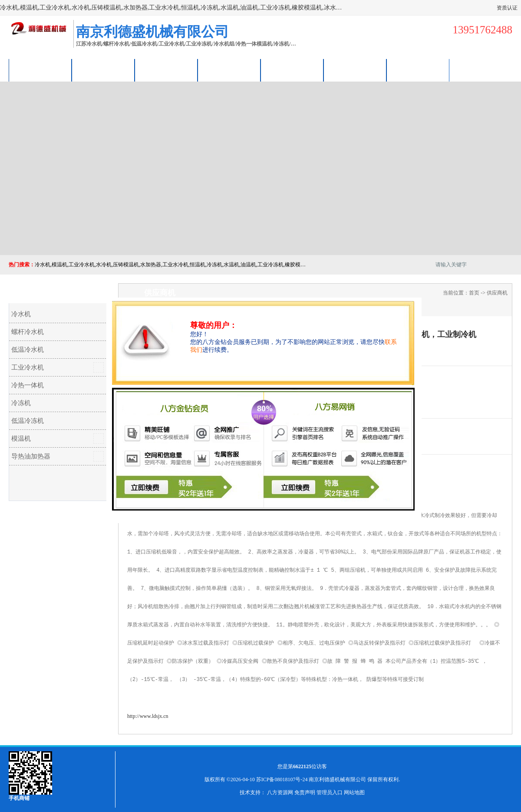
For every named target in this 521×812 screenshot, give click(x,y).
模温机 (21, 439)
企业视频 (166, 70)
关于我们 (229, 70)
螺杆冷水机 (28, 332)
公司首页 (40, 70)
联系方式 (418, 70)
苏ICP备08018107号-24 (282, 779)
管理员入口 (330, 792)
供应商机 (103, 70)
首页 (474, 293)
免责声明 (305, 792)
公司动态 (292, 70)
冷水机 (21, 314)
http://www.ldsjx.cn (148, 716)
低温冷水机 (28, 350)
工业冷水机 (28, 367)
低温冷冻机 (28, 421)
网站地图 (354, 792)
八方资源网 (280, 792)
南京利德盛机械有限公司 (337, 779)
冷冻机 (21, 403)
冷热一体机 (28, 385)
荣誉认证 (355, 70)
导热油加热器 (31, 456)
